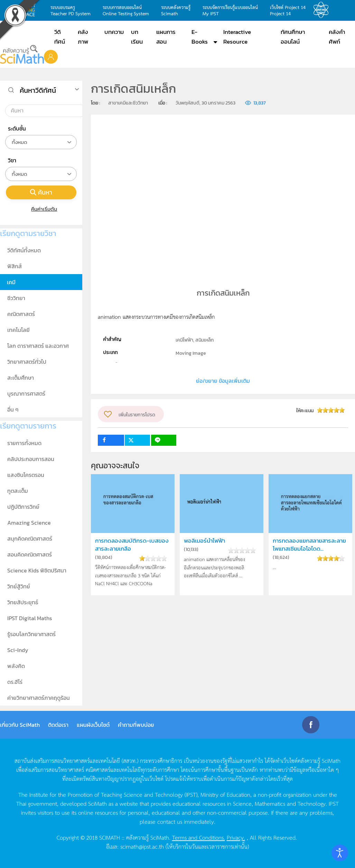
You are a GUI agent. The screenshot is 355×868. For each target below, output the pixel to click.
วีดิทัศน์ (60, 37)
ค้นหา (41, 192)
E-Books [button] (200, 37)
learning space (27, 10)
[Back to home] (22, 55)
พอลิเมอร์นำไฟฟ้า (204, 541)
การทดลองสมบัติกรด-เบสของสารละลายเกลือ (132, 545)
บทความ (114, 32)
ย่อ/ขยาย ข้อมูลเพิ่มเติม (223, 381)
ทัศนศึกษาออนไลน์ (293, 37)
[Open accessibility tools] (340, 853)
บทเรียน (137, 37)
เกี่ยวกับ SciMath (20, 725)
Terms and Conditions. (199, 837)
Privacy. (236, 837)
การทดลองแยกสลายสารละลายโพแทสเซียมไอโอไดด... (309, 545)
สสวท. (323, 10)
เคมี (11, 282)
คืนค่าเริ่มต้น (41, 209)
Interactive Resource (237, 37)
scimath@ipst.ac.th (142, 846)
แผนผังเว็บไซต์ (93, 725)
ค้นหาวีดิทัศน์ (38, 90)
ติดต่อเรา (58, 725)
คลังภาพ (83, 37)
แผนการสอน (166, 37)
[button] (51, 56)
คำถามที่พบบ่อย (136, 725)
